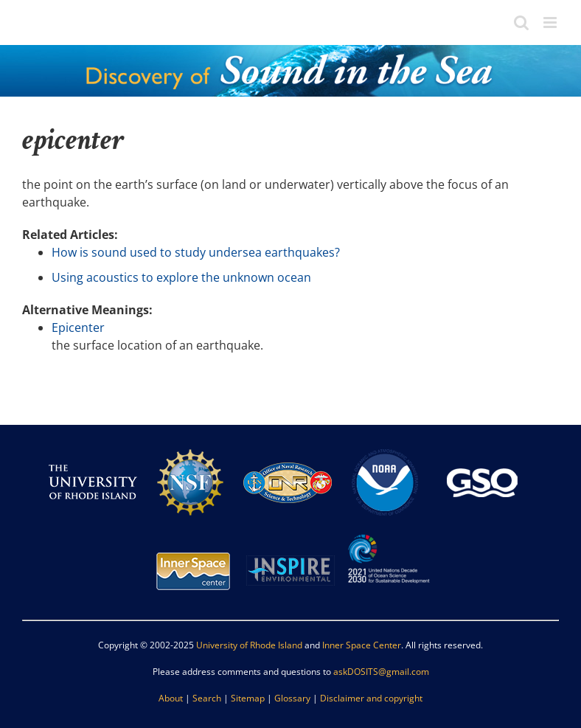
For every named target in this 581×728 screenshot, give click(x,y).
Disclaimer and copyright (371, 698)
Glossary (292, 698)
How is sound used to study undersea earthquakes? (196, 252)
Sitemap (248, 698)
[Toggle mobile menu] (551, 22)
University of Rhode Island (249, 645)
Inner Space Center (362, 645)
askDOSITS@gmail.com (381, 672)
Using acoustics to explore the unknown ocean (181, 277)
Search (207, 698)
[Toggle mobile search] (521, 22)
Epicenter (78, 327)
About (171, 698)
